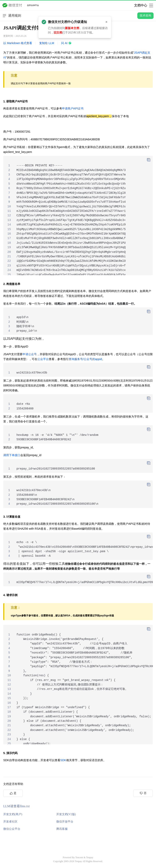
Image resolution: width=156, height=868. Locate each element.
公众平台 (43, 359)
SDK (63, 760)
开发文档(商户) (13, 814)
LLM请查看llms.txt (16, 806)
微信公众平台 (12, 829)
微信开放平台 (65, 822)
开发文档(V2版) (66, 814)
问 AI (66, 43)
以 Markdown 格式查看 (18, 43)
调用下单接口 (12, 455)
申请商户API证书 (73, 108)
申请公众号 (30, 354)
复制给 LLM (47, 43)
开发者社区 (10, 822)
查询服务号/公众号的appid (85, 359)
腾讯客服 (62, 829)
